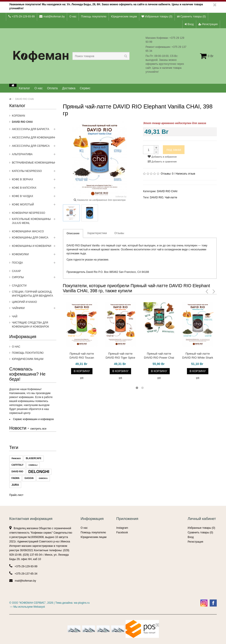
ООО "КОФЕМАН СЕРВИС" (29, 603)
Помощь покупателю (94, 17)
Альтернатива (34, 156)
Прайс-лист (16, 495)
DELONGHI (39, 472)
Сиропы (34, 279)
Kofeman (18, 116)
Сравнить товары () (191, 17)
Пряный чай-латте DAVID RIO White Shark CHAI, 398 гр (198, 356)
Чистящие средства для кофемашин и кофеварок (30, 325)
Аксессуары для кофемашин (34, 139)
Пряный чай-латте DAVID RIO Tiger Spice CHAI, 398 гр (120, 356)
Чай (15, 316)
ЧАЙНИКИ (34, 309)
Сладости (19, 286)
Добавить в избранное (162, 156)
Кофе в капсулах (34, 189)
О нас (73, 17)
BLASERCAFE (34, 458)
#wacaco (16, 458)
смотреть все (38, 429)
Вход (189, 24)
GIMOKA (43, 478)
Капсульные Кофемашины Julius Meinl (34, 222)
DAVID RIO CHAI (25, 99)
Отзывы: (167, 174)
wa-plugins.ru (82, 603)
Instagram (122, 528)
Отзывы (119, 233)
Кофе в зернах (34, 181)
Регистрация (208, 24)
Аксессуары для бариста (34, 130)
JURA (15, 485)
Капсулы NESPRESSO (34, 172)
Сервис (85, 88)
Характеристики (97, 233)
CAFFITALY (17, 465)
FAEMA (15, 478)
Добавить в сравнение (162, 161)
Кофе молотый (34, 206)
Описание (73, 233)
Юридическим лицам (124, 17)
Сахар (16, 271)
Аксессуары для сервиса (34, 147)
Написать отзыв (185, 174)
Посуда (34, 264)
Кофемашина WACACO (28, 231)
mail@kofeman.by (52, 16)
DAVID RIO (17, 472)
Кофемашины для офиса (34, 239)
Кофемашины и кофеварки (34, 247)
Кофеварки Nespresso (29, 213)
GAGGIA (29, 478)
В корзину (82, 371)
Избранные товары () (157, 17)
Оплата (52, 88)
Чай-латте (171, 197)
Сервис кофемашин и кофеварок (33, 419)
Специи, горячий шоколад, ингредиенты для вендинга (32, 294)
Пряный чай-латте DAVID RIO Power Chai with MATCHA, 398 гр (159, 356)
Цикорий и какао (24, 302)
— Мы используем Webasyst (27, 607)
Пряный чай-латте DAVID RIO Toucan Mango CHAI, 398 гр (82, 356)
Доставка (69, 88)
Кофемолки (34, 256)
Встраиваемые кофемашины (34, 164)
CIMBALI (33, 465)
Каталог (24, 88)
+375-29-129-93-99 (22, 16)
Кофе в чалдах (34, 197)
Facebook (122, 532)
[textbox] (101, 56)
